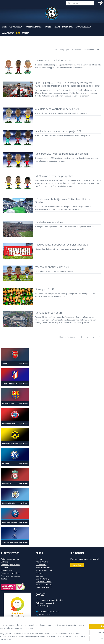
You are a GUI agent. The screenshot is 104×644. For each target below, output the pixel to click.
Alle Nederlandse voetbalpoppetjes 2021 (59, 131)
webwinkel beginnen (59, 639)
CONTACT (25, 33)
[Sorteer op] (92, 50)
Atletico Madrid (42, 562)
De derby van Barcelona (49, 223)
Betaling (4, 562)
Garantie (5, 567)
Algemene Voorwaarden (11, 576)
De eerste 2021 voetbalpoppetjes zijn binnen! (62, 154)
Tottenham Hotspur (44, 587)
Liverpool (40, 576)
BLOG (17, 33)
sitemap (43, 639)
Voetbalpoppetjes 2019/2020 (52, 267)
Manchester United (44, 582)
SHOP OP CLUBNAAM (83, 27)
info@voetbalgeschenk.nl (49, 611)
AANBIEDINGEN (8, 33)
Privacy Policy (7, 570)
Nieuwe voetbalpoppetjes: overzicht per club (62, 245)
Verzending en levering (11, 565)
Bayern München (43, 567)
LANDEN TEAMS (68, 27)
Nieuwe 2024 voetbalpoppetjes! (54, 61)
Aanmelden (77, 565)
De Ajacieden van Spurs (49, 313)
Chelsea (39, 573)
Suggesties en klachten (11, 573)
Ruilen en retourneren (10, 559)
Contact (4, 579)
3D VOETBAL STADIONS (34, 27)
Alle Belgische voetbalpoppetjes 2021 (57, 109)
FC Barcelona (41, 565)
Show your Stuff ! (45, 289)
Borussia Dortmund (44, 570)
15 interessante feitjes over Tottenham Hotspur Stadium (64, 201)
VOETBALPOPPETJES (16, 27)
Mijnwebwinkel (83, 639)
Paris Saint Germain (44, 584)
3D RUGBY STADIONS (52, 27)
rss (49, 639)
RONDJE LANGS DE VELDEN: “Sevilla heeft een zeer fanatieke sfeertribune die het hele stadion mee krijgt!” (68, 85)
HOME (4, 27)
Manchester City (42, 579)
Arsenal (39, 559)
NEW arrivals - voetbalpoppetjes (54, 176)
